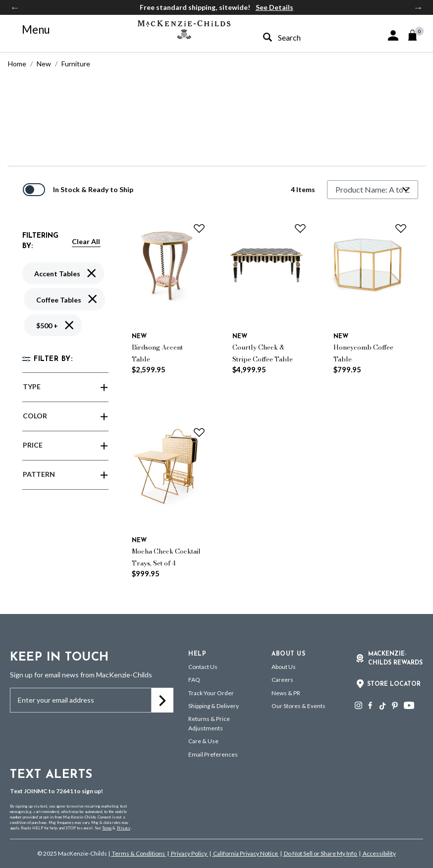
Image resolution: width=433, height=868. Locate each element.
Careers (282, 680)
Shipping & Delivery (214, 706)
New (44, 64)
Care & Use (203, 741)
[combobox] (302, 37)
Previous (15, 7)
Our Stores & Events (298, 706)
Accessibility (379, 853)
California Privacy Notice (245, 853)
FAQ (194, 680)
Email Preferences (213, 754)
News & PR (286, 693)
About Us (284, 667)
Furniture (76, 64)
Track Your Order (211, 693)
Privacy (124, 828)
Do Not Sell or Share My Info (320, 853)
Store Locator (394, 684)
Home (17, 64)
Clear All (86, 241)
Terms (107, 828)
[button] (393, 35)
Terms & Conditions (138, 853)
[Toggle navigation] (30, 30)
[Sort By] (373, 190)
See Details (274, 7)
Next (418, 7)
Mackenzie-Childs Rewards (395, 659)
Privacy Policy (189, 853)
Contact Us (203, 667)
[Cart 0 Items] (417, 35)
